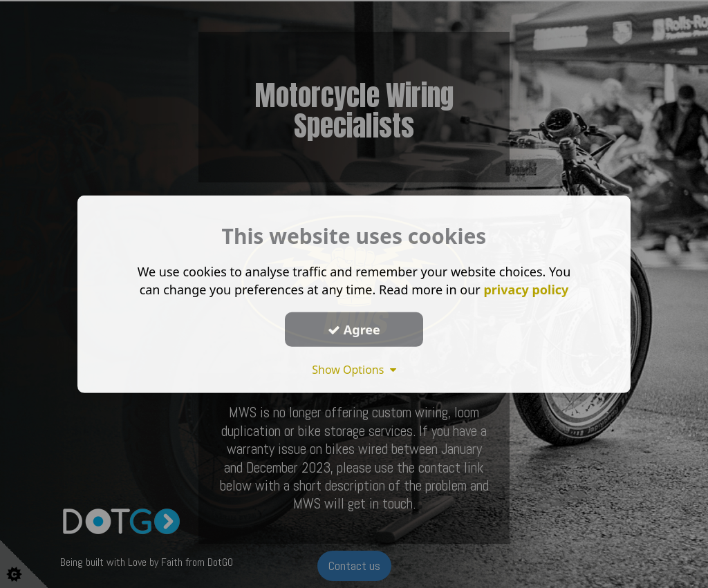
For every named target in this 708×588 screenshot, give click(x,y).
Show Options (354, 370)
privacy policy (526, 290)
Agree (354, 329)
